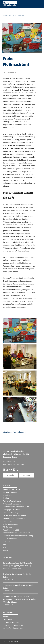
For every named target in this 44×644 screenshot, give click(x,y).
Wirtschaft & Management (13, 504)
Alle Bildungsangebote (12, 489)
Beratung (27, 475)
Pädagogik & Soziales (11, 510)
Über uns (6, 541)
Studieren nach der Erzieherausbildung (18, 536)
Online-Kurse (8, 521)
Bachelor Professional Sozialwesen (17, 533)
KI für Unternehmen (11, 524)
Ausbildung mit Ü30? (11, 530)
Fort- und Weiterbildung (12, 501)
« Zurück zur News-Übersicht (13, 16)
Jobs (5, 544)
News (5, 547)
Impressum (7, 617)
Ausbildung (7, 495)
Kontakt (10, 475)
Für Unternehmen (10, 539)
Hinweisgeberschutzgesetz (13, 625)
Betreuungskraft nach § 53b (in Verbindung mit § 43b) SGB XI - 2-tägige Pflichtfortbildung (19, 599)
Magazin (6, 550)
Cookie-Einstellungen (11, 622)
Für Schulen (8, 527)
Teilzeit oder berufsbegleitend (14, 515)
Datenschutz (8, 619)
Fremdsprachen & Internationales (16, 507)
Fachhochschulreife (10, 492)
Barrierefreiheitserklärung (13, 628)
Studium (6, 498)
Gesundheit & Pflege (11, 513)
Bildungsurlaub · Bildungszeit (14, 518)
